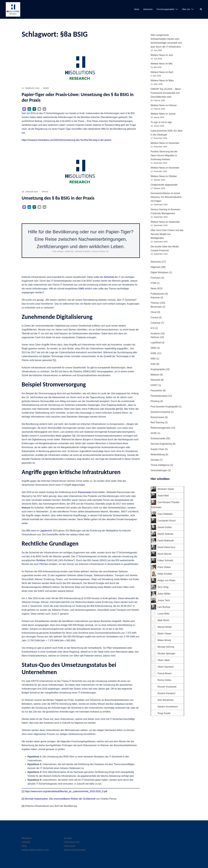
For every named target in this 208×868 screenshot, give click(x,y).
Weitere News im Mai (162, 64)
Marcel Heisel (165, 627)
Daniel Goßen (165, 527)
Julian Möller (164, 594)
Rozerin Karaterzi (167, 693)
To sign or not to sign (161, 122)
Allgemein (156, 267)
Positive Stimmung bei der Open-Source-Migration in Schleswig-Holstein (164, 155)
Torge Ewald (164, 713)
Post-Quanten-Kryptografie (164, 407)
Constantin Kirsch (167, 521)
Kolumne (155, 298)
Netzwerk (155, 380)
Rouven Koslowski (167, 687)
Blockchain (156, 307)
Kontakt (68, 838)
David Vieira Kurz (166, 547)
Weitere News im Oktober (164, 176)
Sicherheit (109, 277)
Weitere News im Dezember (165, 143)
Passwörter (156, 391)
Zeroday (155, 460)
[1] (55, 360)
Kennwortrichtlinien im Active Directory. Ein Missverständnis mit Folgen (166, 197)
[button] (201, 9)
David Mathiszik (166, 541)
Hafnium (155, 337)
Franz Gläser (164, 567)
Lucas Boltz (164, 614)
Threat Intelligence (160, 465)
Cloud (154, 312)
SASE (154, 433)
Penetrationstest (159, 396)
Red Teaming (157, 422)
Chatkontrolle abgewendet (164, 185)
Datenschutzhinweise (75, 850)
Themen (155, 303)
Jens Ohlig (163, 587)
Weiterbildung (158, 455)
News (137, 9)
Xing (24, 846)
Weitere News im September (165, 222)
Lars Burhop (164, 607)
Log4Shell (156, 343)
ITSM (153, 283)
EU (56, 371)
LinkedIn (26, 842)
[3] (74, 436)
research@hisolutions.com (35, 850)
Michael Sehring (166, 647)
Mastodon (27, 838)
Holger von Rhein (167, 580)
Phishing (155, 401)
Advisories (148, 9)
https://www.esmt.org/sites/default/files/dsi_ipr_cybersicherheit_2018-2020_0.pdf (66, 791)
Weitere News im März (162, 81)
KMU (153, 359)
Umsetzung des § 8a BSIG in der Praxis (58, 198)
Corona (154, 317)
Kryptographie (158, 369)
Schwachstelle (158, 438)
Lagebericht (46, 531)
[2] (121, 409)
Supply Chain (158, 449)
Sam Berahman (166, 700)
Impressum (70, 846)
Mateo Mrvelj (164, 640)
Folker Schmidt (165, 560)
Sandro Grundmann (168, 707)
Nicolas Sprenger (166, 653)
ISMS (81, 289)
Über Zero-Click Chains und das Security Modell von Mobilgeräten (167, 234)
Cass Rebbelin (165, 514)
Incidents (155, 333)
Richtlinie (41, 560)
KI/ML (154, 353)
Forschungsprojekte (165, 9)
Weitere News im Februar (164, 105)
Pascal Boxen (165, 673)
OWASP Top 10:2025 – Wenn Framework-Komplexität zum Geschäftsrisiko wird (166, 93)
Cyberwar (156, 323)
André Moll (163, 496)
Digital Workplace (160, 272)
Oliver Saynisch (166, 667)
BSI (28, 531)
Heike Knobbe (165, 574)
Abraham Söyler (166, 489)
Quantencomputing (160, 412)
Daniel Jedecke (165, 534)
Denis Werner (165, 554)
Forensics (156, 278)
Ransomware (85, 492)
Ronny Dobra (164, 680)
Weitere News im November (165, 168)
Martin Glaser (165, 634)
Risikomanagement (161, 428)
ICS (153, 328)
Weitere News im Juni (162, 55)
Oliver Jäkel (164, 660)
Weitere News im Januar (163, 114)
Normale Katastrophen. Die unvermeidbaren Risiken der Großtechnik (60, 799)
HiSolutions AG (72, 842)
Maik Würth (163, 620)
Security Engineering (161, 444)
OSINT (154, 385)
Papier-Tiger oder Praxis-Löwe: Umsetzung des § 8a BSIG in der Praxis (78, 97)
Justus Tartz (164, 600)
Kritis (45, 192)
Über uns (186, 9)
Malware (26, 508)
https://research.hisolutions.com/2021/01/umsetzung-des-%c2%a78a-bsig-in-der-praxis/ (67, 140)
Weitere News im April (162, 72)
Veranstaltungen (159, 470)
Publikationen (158, 294)
